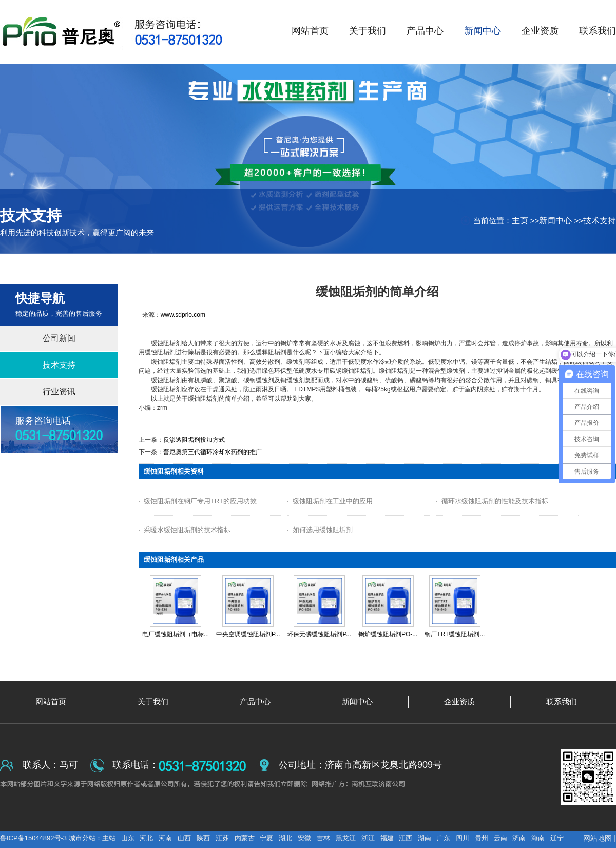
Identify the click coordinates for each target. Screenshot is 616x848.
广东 (444, 838)
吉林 (323, 838)
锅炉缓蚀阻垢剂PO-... (388, 634)
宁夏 (266, 838)
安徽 (304, 838)
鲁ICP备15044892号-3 (34, 838)
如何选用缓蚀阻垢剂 (323, 530)
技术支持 (600, 221)
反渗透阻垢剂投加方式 (194, 440)
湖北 (285, 838)
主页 (520, 221)
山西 (184, 838)
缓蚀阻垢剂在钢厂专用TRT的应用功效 (200, 501)
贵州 (482, 838)
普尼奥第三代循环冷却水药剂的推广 (213, 452)
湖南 (425, 838)
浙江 (368, 838)
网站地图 (598, 838)
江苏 (222, 838)
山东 (128, 838)
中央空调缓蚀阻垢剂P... (248, 634)
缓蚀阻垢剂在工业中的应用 (333, 501)
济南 (519, 838)
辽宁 (557, 838)
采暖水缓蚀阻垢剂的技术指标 (187, 530)
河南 (165, 838)
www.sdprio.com (183, 315)
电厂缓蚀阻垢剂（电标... (176, 634)
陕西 (203, 838)
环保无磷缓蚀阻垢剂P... (319, 634)
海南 (538, 838)
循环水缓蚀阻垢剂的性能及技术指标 (495, 501)
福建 (387, 838)
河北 (146, 838)
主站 (109, 838)
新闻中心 (555, 221)
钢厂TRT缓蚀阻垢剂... (455, 634)
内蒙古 (245, 838)
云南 (500, 838)
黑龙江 (346, 838)
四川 (463, 838)
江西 (406, 838)
